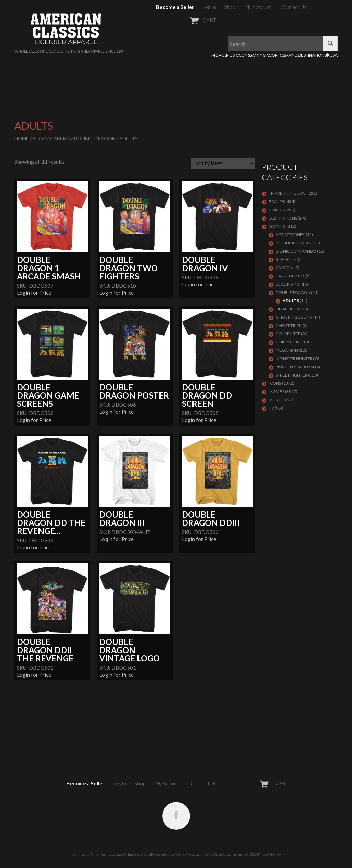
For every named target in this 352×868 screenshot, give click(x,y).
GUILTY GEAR (288, 342)
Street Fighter (291, 375)
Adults (291, 301)
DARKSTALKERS (290, 276)
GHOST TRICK (289, 325)
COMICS (277, 55)
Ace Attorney (290, 235)
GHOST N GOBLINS (294, 317)
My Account (258, 7)
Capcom (285, 268)
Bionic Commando (296, 251)
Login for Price (34, 293)
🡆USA (332, 55)
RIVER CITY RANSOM (295, 367)
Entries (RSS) (207, 854)
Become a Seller (175, 7)
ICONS (244, 55)
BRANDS (291, 55)
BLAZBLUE (286, 259)
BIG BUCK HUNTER (294, 243)
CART (186, 20)
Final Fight (288, 309)
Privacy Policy (269, 854)
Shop (230, 7)
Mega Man (287, 350)
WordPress (185, 854)
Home (22, 139)
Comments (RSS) (241, 854)
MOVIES (219, 55)
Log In (209, 7)
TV (267, 55)
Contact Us (293, 7)
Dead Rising (288, 284)
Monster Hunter (294, 358)
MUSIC (232, 55)
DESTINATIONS (312, 55)
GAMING (257, 55)
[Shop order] (223, 163)
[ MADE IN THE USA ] (288, 193)
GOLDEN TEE (288, 334)
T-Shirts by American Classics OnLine (104, 854)
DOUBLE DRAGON (95, 139)
